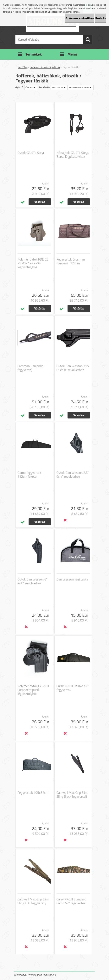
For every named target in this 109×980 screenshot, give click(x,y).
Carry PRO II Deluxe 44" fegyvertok (73, 688)
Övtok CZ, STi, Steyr (31, 153)
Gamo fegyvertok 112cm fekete (29, 475)
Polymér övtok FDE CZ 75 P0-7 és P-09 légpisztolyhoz (33, 263)
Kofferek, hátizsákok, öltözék (45, 67)
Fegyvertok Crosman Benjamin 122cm (71, 261)
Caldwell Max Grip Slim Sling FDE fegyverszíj (33, 901)
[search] (88, 39)
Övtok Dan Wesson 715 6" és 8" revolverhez (73, 368)
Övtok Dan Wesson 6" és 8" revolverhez (33, 581)
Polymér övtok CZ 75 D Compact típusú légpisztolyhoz (33, 690)
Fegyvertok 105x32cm (33, 793)
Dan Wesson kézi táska (72, 579)
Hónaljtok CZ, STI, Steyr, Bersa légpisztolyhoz (73, 155)
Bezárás (101, 18)
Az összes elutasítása (80, 18)
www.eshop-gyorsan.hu (42, 975)
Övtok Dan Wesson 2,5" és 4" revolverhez (73, 475)
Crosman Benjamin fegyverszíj (31, 368)
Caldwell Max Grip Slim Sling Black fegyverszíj (72, 795)
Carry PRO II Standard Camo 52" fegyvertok (71, 901)
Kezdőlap (23, 67)
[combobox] (59, 87)
